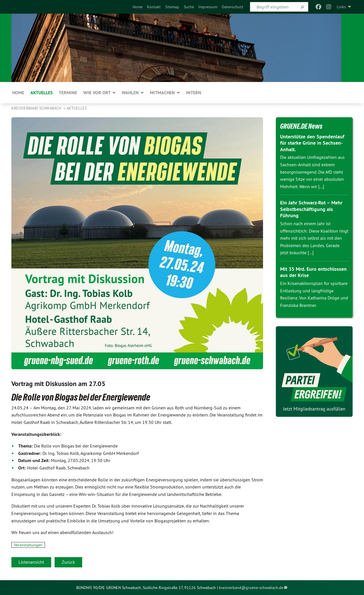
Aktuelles (77, 108)
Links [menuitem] (341, 7)
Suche (189, 7)
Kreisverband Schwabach (37, 108)
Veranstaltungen (28, 545)
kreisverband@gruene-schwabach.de (251, 588)
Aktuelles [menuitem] (42, 93)
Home (137, 7)
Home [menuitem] (18, 93)
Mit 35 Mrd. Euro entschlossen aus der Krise (313, 272)
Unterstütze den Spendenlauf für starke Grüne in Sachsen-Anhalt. (312, 143)
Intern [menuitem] (194, 93)
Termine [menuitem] (68, 93)
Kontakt (154, 7)
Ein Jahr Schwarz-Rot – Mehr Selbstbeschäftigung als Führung (311, 209)
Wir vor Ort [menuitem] (97, 93)
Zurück (68, 562)
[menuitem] (137, 7)
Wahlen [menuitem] (130, 93)
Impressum (208, 7)
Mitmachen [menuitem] (162, 93)
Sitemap (172, 7)
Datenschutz (232, 7)
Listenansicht (31, 562)
